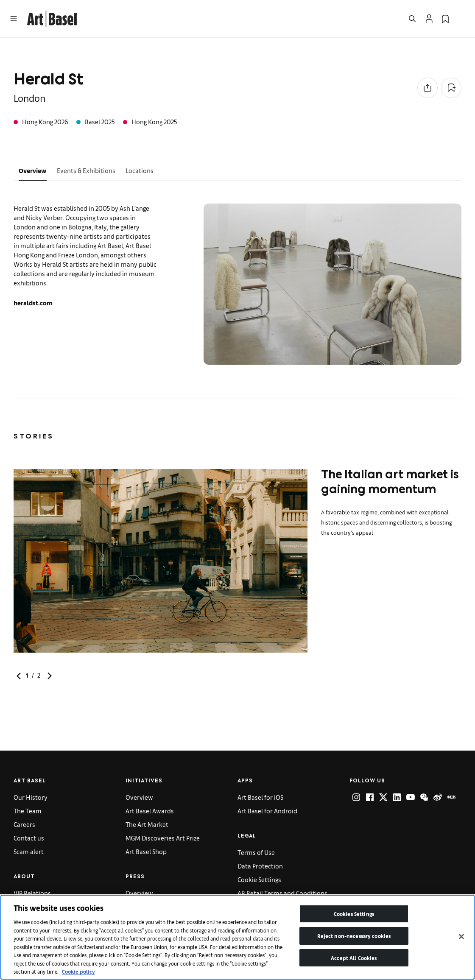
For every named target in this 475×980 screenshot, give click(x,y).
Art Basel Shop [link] (146, 851)
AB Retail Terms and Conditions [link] (282, 893)
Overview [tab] (33, 170)
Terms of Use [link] (256, 852)
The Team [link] (28, 811)
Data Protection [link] (260, 866)
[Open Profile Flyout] (429, 19)
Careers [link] (24, 824)
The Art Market (147, 824)
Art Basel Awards (150, 811)
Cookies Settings (354, 914)
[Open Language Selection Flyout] (461, 19)
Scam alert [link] (29, 851)
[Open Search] (412, 19)
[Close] (461, 937)
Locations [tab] (140, 170)
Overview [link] (139, 797)
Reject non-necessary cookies (354, 936)
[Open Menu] (14, 19)
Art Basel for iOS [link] (260, 797)
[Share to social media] (427, 88)
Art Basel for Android (267, 811)
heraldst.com (33, 303)
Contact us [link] (29, 838)
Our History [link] (31, 797)
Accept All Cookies (354, 958)
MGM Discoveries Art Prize (163, 838)
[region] (237, 937)
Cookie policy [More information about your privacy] (78, 971)
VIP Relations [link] (32, 893)
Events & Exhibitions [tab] (86, 170)
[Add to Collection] (451, 88)
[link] (52, 18)
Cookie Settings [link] (259, 879)
